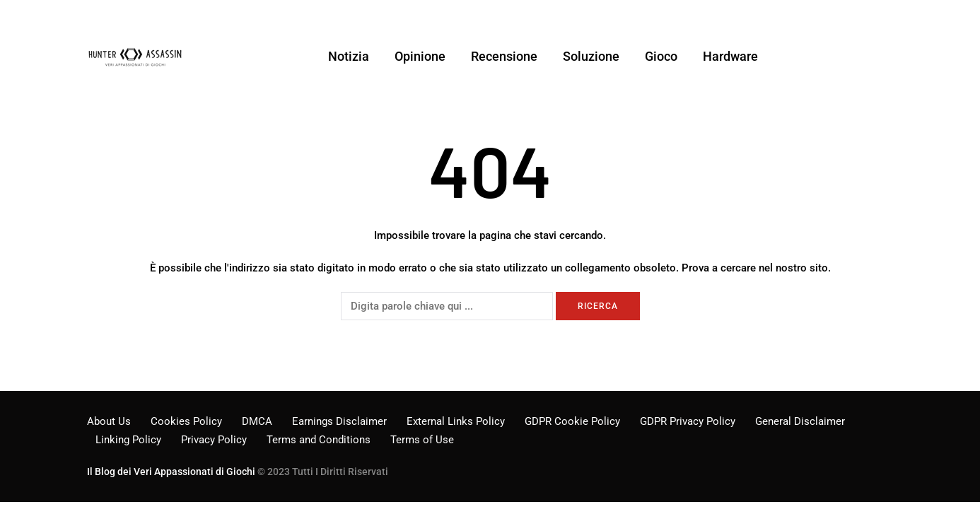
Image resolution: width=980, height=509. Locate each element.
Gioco (661, 56)
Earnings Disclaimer (339, 421)
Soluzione (591, 56)
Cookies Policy (186, 421)
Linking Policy (128, 440)
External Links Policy (456, 421)
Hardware (730, 56)
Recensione (504, 56)
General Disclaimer (800, 421)
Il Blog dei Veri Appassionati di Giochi (171, 472)
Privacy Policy (214, 440)
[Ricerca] (447, 306)
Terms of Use (422, 440)
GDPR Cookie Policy (572, 421)
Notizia (349, 56)
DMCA (257, 421)
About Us (109, 421)
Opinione (420, 56)
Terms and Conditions (319, 440)
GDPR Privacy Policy (688, 421)
